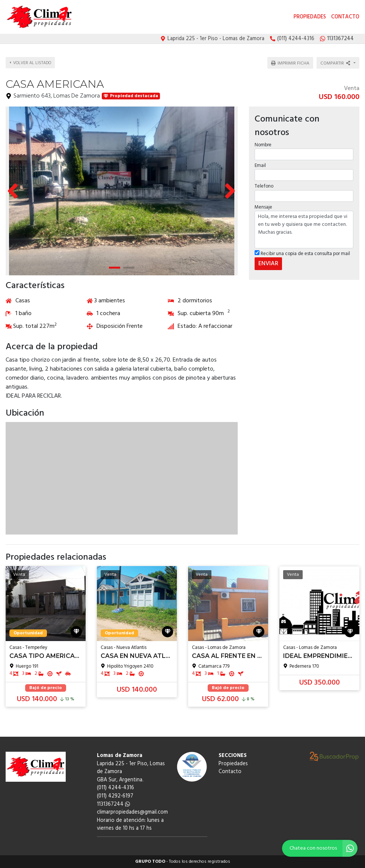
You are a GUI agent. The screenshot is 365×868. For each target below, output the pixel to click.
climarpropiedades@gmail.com (132, 812)
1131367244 (113, 804)
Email (260, 163)
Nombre (263, 143)
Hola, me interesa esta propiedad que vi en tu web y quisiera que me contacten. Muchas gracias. (304, 227)
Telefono (264, 184)
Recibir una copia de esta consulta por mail (302, 252)
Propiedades (310, 17)
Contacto (345, 17)
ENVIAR (268, 261)
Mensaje (263, 205)
